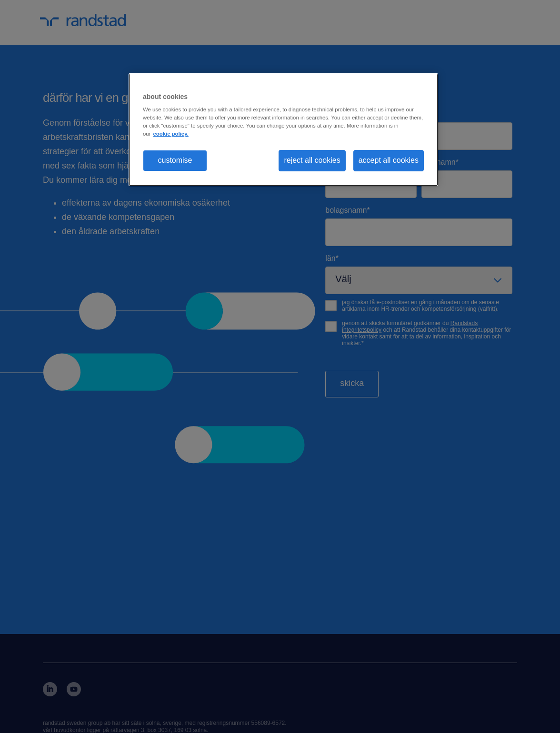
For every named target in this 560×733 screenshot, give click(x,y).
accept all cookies (389, 160)
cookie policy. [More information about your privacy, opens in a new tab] (170, 134)
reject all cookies (312, 160)
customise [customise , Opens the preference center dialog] (175, 160)
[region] (283, 130)
